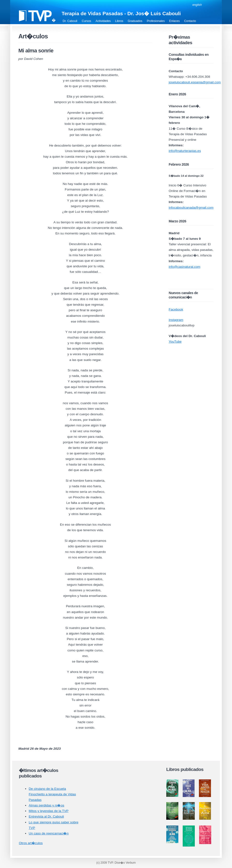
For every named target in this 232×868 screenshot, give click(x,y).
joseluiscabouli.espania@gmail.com (195, 82)
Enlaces (174, 21)
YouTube (175, 342)
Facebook (176, 309)
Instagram (176, 320)
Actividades (103, 21)
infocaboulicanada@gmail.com (191, 208)
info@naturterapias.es (185, 151)
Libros (119, 21)
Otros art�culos (31, 843)
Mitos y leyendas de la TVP (49, 811)
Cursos (86, 21)
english (197, 5)
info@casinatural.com (185, 267)
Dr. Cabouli (70, 21)
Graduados (135, 21)
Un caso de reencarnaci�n (49, 833)
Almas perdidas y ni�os (47, 805)
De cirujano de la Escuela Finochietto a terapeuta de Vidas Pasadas (52, 794)
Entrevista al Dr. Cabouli (46, 816)
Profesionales (156, 21)
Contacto (190, 21)
